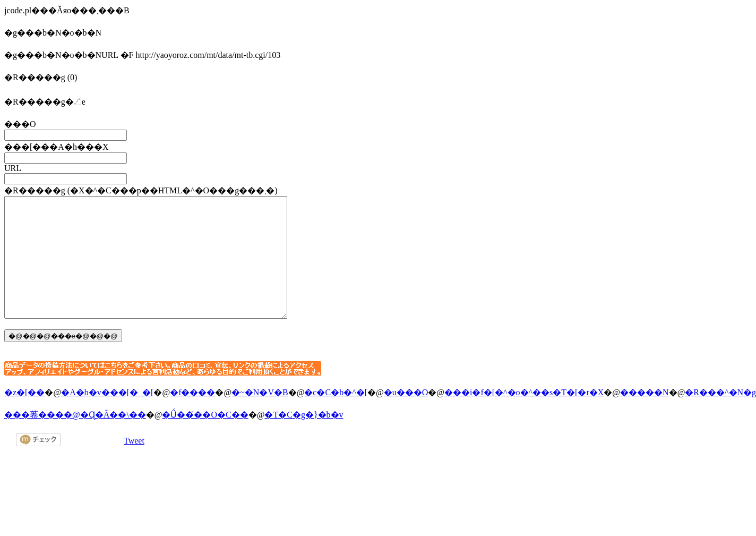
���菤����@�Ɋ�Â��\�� (75, 439)
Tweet (134, 465)
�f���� (192, 416)
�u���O (406, 416)
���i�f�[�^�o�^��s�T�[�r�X (524, 416)
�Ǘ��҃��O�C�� (205, 439)
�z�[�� (24, 416)
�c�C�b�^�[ (336, 416)
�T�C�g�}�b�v (304, 439)
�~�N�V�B (260, 416)
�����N (645, 416)
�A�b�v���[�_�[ (107, 416)
